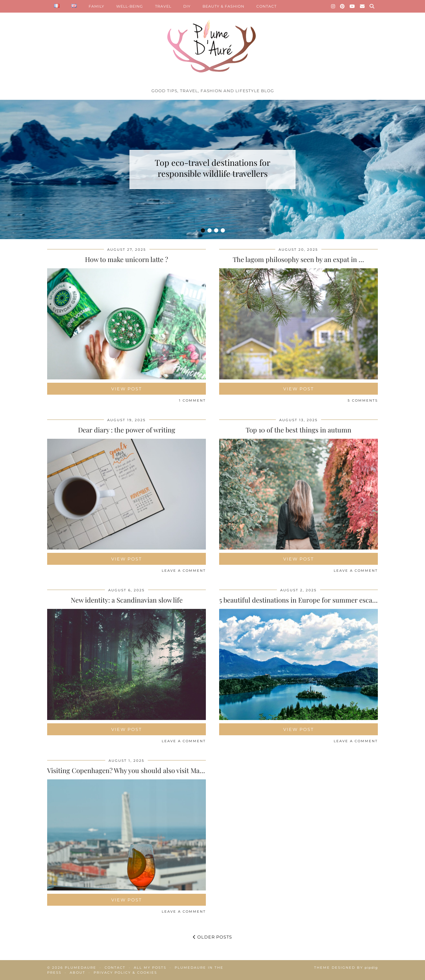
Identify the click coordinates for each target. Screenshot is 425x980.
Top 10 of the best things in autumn (298, 430)
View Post (127, 389)
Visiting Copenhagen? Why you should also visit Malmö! (130, 770)
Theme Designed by (346, 968)
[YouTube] (352, 6)
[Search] (372, 6)
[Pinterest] (342, 6)
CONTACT (266, 6)
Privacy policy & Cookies (125, 973)
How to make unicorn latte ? (127, 259)
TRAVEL (163, 6)
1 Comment (192, 400)
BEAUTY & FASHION (223, 6)
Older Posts (212, 937)
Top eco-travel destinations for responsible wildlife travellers (212, 168)
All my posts (150, 968)
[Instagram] (333, 6)
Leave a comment (184, 571)
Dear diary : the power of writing (127, 430)
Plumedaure (81, 968)
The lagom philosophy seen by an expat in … (298, 259)
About (78, 973)
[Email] (362, 6)
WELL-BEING (130, 6)
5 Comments (363, 400)
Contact (115, 968)
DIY (187, 6)
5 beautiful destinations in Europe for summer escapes (301, 600)
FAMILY (96, 6)
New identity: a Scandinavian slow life (127, 600)
